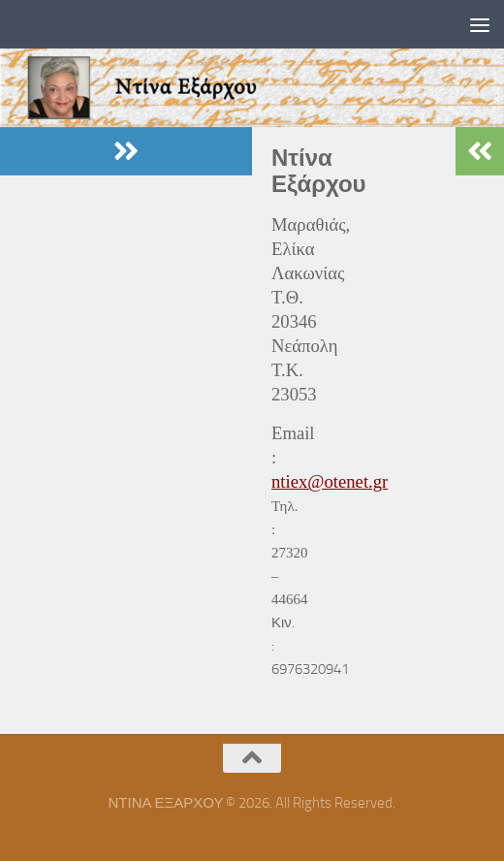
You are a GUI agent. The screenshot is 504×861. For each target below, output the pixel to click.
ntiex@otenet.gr (330, 481)
